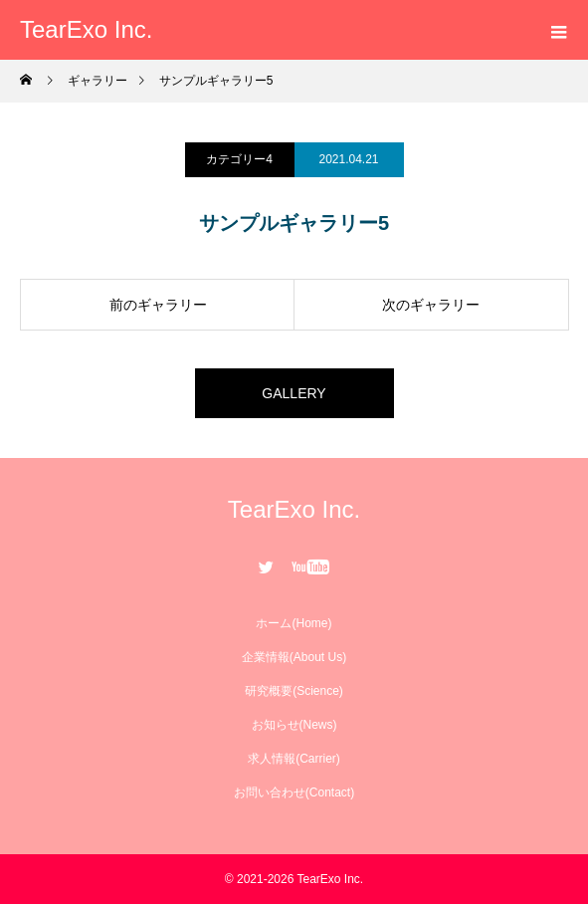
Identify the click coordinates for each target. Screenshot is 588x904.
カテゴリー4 (239, 159)
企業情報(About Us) (294, 657)
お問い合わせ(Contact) (294, 792)
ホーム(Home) (294, 623)
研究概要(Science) (294, 691)
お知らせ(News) (294, 725)
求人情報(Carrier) (294, 759)
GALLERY (294, 393)
